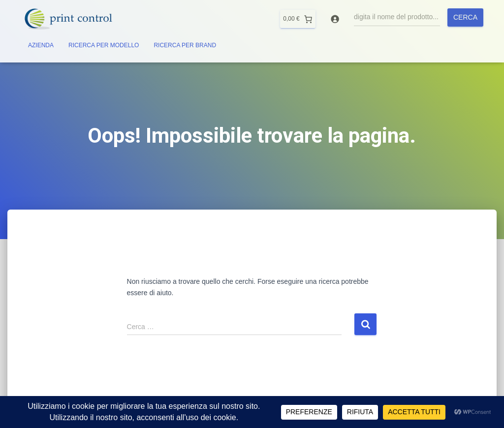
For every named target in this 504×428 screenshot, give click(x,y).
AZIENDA (41, 45)
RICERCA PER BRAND (185, 45)
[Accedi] (335, 19)
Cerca (465, 17)
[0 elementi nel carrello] (298, 19)
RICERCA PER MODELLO (104, 45)
